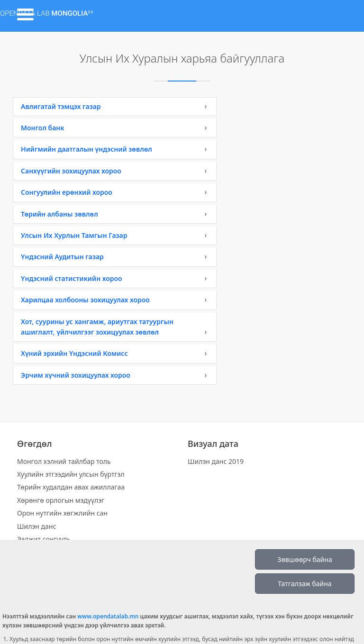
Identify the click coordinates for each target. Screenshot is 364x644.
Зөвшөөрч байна (305, 559)
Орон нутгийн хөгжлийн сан (62, 513)
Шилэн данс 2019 (216, 461)
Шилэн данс (36, 526)
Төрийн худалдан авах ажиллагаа (71, 487)
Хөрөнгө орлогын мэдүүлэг (61, 500)
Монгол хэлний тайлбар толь (64, 461)
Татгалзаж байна (305, 584)
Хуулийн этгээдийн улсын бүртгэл (71, 474)
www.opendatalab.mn (108, 616)
